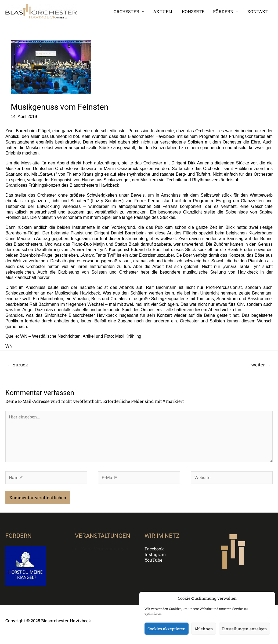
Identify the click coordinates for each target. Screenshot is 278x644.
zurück (18, 365)
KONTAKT (258, 11)
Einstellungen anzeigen (244, 629)
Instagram (155, 554)
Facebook (154, 549)
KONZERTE (193, 11)
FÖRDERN (223, 11)
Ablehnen (204, 629)
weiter (261, 365)
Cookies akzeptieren (167, 629)
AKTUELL (163, 11)
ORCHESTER (126, 11)
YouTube (153, 560)
